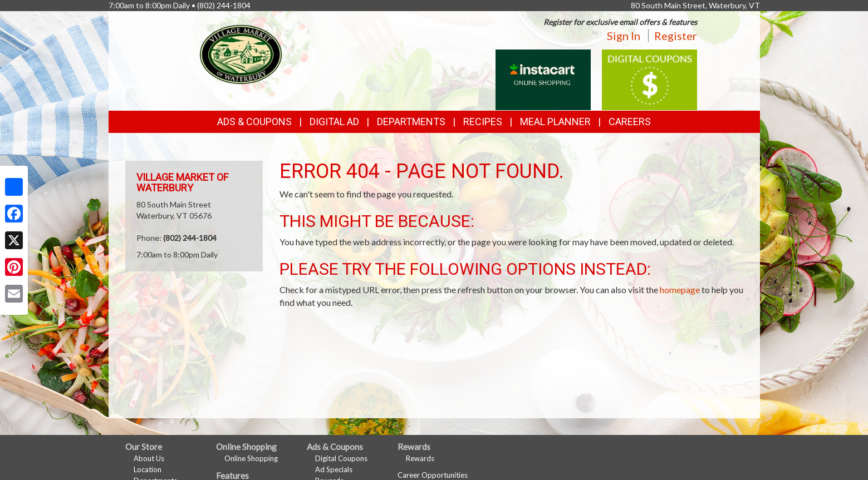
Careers (630, 122)
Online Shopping (251, 458)
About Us (149, 458)
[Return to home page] (241, 53)
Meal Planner (555, 122)
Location (148, 469)
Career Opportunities (433, 475)
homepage (680, 290)
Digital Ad (334, 122)
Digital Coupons (341, 458)
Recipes (483, 122)
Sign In (624, 36)
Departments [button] (411, 122)
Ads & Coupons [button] (254, 122)
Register (676, 36)
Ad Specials (334, 469)
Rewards (420, 458)
